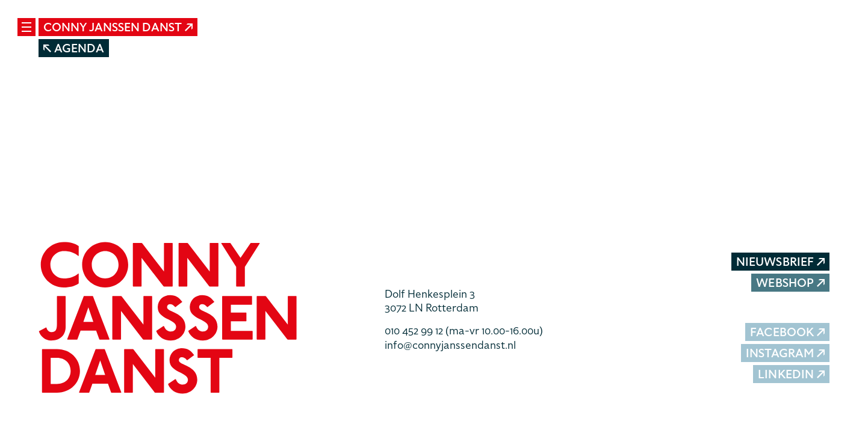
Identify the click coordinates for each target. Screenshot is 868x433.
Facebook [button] (787, 332)
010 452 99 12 (464, 330)
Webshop (790, 283)
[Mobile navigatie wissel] (26, 27)
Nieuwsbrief (780, 262)
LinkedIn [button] (791, 374)
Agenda (74, 48)
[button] (203, 319)
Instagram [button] (785, 353)
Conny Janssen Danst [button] (118, 27)
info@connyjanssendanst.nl (450, 345)
